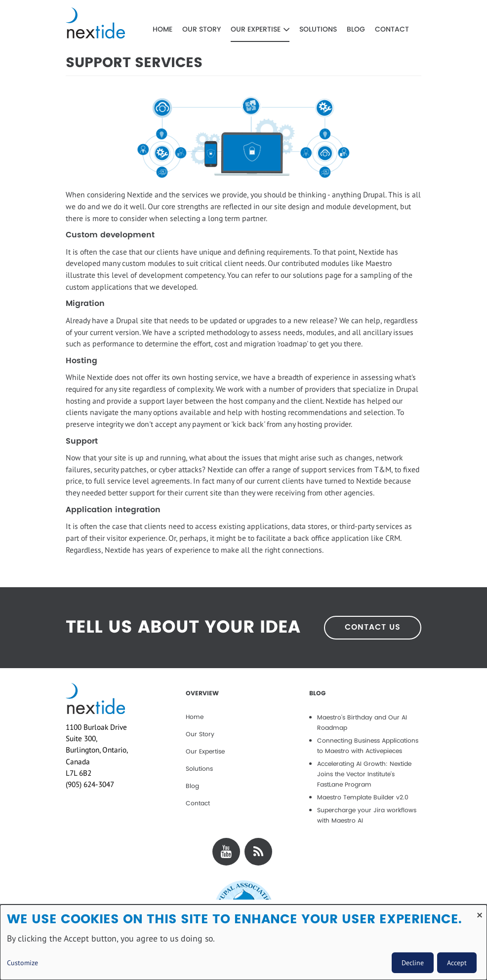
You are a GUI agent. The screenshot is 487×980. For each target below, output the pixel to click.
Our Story (202, 29)
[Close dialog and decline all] (480, 911)
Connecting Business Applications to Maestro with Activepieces (368, 746)
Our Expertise (260, 29)
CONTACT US (373, 627)
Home (162, 29)
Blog (356, 29)
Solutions (318, 29)
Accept (457, 963)
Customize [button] (22, 963)
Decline (413, 963)
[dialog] (243, 942)
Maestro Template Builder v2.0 (363, 797)
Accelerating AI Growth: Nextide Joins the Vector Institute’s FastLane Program (364, 774)
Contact (392, 29)
